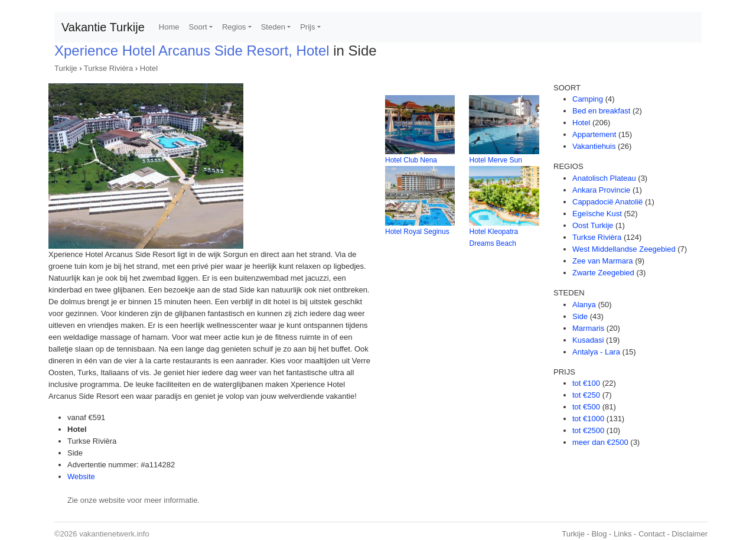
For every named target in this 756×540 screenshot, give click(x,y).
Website (81, 476)
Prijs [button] (307, 27)
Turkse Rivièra (108, 68)
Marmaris (588, 328)
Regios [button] (234, 27)
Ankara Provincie (601, 190)
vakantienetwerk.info (114, 534)
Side (580, 316)
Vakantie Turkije (103, 27)
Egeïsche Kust (597, 214)
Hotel (149, 68)
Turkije (66, 68)
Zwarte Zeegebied (603, 273)
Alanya (584, 305)
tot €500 (586, 407)
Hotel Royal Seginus (417, 232)
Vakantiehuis (594, 146)
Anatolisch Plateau (604, 178)
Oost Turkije (593, 225)
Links (623, 534)
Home (169, 27)
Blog (599, 534)
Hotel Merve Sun (495, 160)
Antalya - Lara (596, 352)
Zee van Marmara (603, 261)
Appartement (594, 134)
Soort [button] (198, 27)
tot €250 (586, 395)
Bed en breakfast (601, 111)
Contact (652, 534)
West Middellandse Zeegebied (624, 249)
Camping (588, 99)
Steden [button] (273, 27)
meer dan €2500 (600, 442)
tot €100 (586, 383)
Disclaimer (690, 534)
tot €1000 (588, 419)
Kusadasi (588, 340)
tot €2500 (588, 430)
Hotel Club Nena (411, 160)
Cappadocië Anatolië (607, 202)
